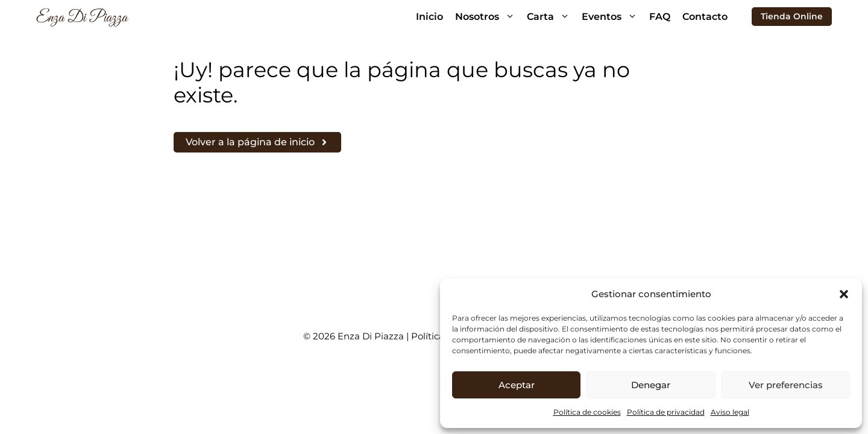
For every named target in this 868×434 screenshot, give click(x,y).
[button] (844, 294)
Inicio (429, 17)
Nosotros (488, 17)
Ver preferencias (786, 385)
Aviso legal (730, 412)
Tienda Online (792, 16)
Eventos (612, 17)
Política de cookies (587, 412)
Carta (551, 17)
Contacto (705, 17)
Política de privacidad (666, 412)
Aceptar (517, 385)
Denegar (651, 385)
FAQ (660, 17)
